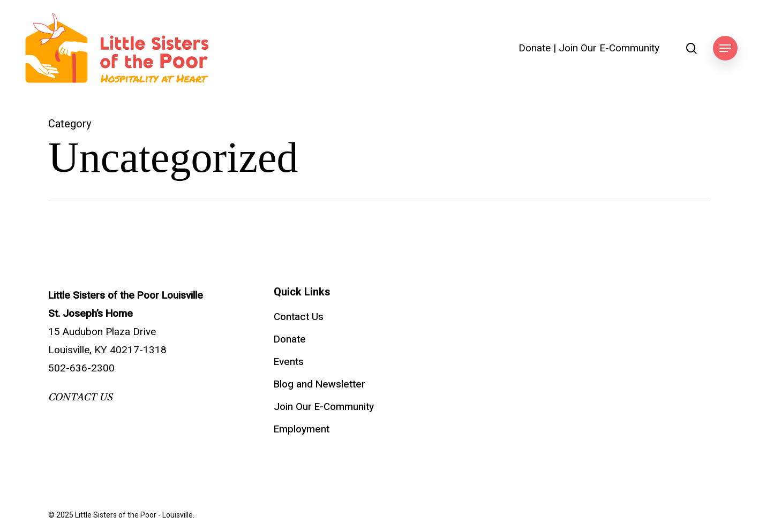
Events (289, 362)
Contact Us (299, 317)
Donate (535, 48)
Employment (302, 429)
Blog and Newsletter (320, 384)
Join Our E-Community (609, 48)
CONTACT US (80, 397)
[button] (725, 48)
